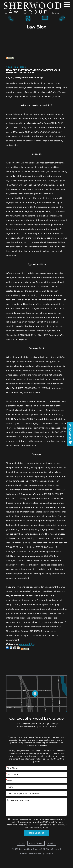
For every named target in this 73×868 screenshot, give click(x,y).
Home (33, 8)
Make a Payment (36, 843)
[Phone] (36, 787)
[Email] (36, 781)
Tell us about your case (36, 807)
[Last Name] (36, 774)
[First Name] (36, 768)
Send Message (36, 833)
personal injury (27, 644)
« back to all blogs (16, 67)
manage (48, 853)
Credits (51, 843)
